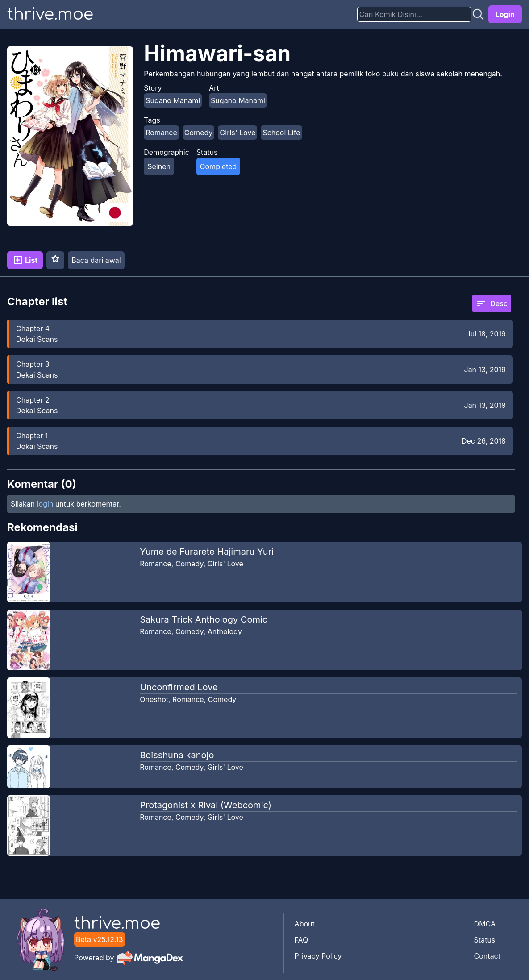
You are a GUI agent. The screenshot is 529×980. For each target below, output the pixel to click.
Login (505, 14)
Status (485, 940)
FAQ (302, 940)
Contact (487, 956)
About (305, 924)
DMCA (485, 924)
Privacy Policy (318, 956)
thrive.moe (50, 14)
